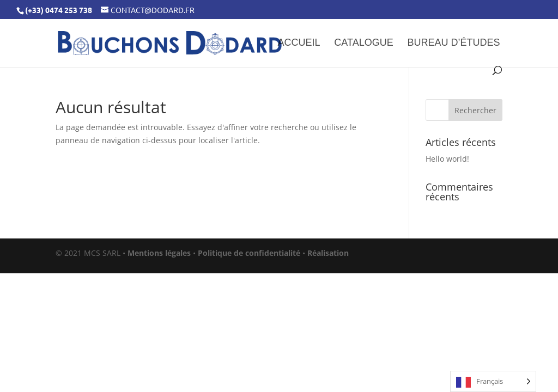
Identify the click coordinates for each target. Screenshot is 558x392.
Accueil (299, 43)
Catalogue (363, 43)
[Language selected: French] (493, 381)
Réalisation (328, 253)
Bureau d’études (454, 43)
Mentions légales (159, 253)
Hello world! (447, 159)
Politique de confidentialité (249, 253)
